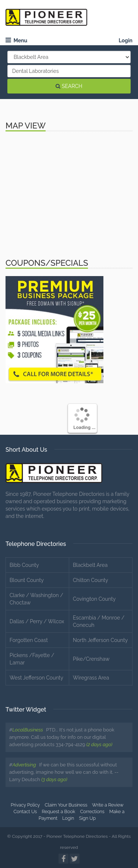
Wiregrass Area (91, 678)
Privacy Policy (25, 805)
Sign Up (88, 818)
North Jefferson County (100, 640)
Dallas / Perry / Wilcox (37, 621)
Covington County (94, 599)
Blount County (27, 580)
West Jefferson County (36, 678)
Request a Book (59, 811)
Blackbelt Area (90, 565)
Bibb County (24, 565)
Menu (16, 40)
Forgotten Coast (29, 640)
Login (125, 40)
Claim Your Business (66, 805)
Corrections (92, 811)
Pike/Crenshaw (91, 659)
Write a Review (108, 805)
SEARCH (69, 86)
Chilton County (91, 580)
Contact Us (25, 811)
